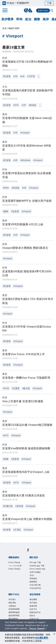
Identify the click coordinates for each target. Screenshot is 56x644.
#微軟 (6, 211)
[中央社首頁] (28, 10)
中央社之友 (34, 619)
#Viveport (25, 133)
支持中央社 (43, 11)
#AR (22, 76)
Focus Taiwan (14, 562)
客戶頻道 (33, 603)
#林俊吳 (33, 105)
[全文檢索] (52, 11)
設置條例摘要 (14, 609)
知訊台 (32, 616)
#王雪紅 (17, 530)
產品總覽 (33, 599)
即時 (19, 19)
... (39, 76)
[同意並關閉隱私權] (54, 634)
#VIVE (6, 388)
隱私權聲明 (13, 619)
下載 (49, 3)
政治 (28, 19)
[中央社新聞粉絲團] (28, 551)
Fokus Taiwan (14, 569)
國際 (37, 19)
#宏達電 (7, 76)
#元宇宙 (31, 76)
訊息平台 (33, 609)
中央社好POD (35, 588)
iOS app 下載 (35, 562)
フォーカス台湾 (15, 566)
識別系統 (12, 603)
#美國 (6, 459)
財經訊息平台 (35, 612)
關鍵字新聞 (14, 28)
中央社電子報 (35, 585)
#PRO (6, 188)
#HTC (16, 105)
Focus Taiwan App (37, 569)
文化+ (32, 575)
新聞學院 (33, 582)
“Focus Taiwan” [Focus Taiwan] (37, 628)
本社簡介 (12, 599)
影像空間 (33, 606)
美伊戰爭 (7, 19)
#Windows (25, 160)
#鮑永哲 (26, 388)
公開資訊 (12, 606)
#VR (15, 76)
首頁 (4, 28)
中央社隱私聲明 (40, 638)
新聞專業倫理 (14, 612)
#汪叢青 (16, 388)
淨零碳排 (33, 579)
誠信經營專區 (14, 616)
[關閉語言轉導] (54, 622)
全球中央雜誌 (35, 572)
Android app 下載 (37, 566)
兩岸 (46, 19)
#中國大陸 (8, 506)
